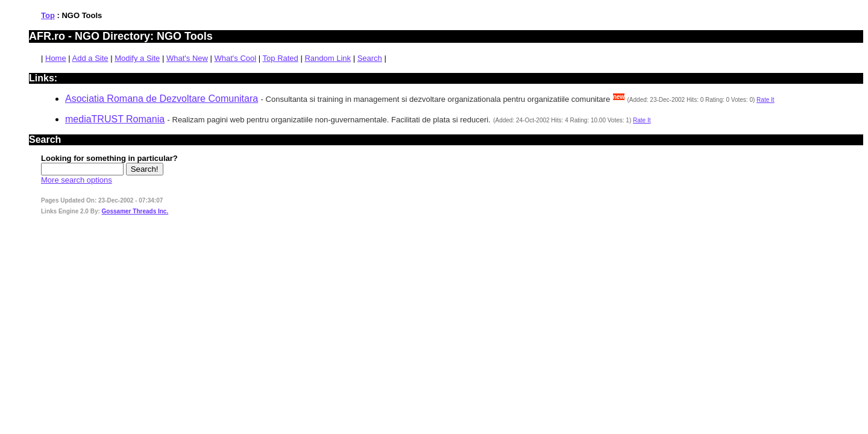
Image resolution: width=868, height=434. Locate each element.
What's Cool (236, 58)
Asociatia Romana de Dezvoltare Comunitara (162, 99)
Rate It (765, 100)
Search (370, 58)
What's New (187, 58)
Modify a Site (137, 58)
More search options (77, 180)
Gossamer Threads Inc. (135, 211)
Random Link (328, 58)
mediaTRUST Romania (115, 119)
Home (56, 58)
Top (48, 15)
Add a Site (90, 58)
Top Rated (281, 58)
